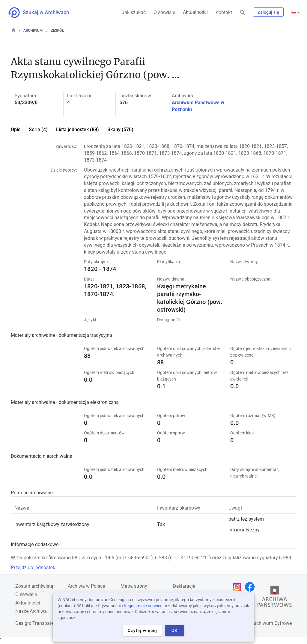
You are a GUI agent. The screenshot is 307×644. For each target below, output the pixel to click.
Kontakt (224, 12)
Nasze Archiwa (31, 611)
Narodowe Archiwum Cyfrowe (260, 623)
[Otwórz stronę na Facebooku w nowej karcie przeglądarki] (251, 587)
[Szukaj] (243, 13)
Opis (16, 129)
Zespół (57, 31)
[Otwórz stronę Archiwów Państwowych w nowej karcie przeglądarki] (275, 598)
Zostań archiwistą (34, 586)
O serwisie (164, 12)
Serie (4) (38, 129)
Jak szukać (134, 12)
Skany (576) (120, 129)
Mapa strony (134, 586)
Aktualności (195, 12)
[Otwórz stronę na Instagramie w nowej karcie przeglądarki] (239, 587)
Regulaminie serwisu (143, 606)
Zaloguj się (268, 12)
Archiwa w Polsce (86, 586)
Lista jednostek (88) (77, 129)
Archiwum (33, 31)
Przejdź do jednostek (33, 568)
